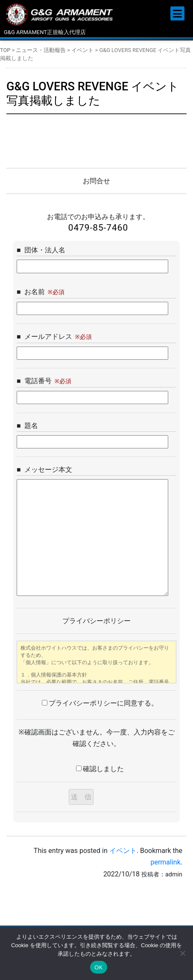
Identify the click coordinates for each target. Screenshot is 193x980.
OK (98, 967)
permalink (165, 862)
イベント (123, 851)
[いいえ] (182, 953)
